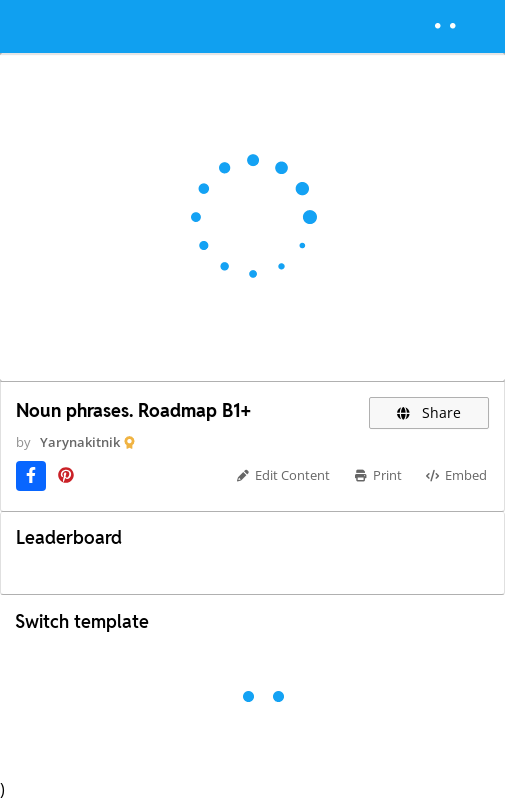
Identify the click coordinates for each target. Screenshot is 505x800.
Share (429, 412)
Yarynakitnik (80, 442)
